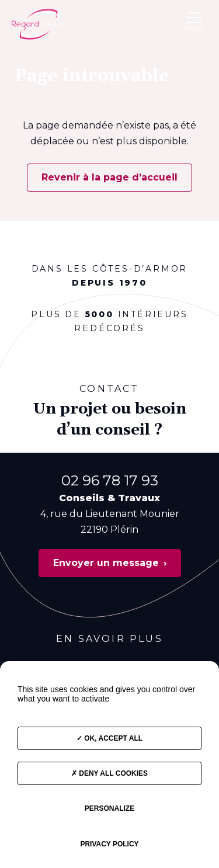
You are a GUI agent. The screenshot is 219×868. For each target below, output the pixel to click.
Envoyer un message (106, 563)
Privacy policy (109, 844)
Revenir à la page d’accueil (109, 177)
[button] (194, 17)
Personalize (109, 808)
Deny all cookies (109, 773)
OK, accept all (109, 738)
